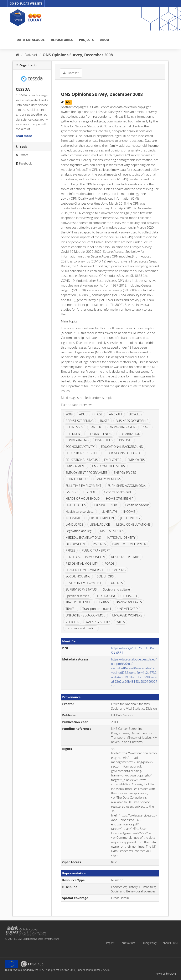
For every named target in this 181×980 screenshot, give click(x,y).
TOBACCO (130, 596)
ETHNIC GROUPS (77, 479)
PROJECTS (86, 40)
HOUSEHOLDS (76, 505)
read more (24, 136)
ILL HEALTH (109, 511)
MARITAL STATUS (112, 531)
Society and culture (117, 589)
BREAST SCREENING (80, 421)
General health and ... (119, 492)
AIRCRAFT (116, 414)
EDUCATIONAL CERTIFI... (82, 453)
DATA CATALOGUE (31, 40)
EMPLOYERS (136, 460)
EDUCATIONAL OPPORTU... (125, 453)
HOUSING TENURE (105, 505)
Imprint (110, 943)
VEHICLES (72, 622)
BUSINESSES (74, 427)
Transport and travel (97, 609)
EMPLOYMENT (76, 466)
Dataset (31, 55)
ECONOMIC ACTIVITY (80, 447)
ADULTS (85, 414)
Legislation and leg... (80, 531)
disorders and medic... (81, 628)
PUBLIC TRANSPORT (96, 550)
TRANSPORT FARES (129, 602)
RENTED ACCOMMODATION (85, 557)
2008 (69, 414)
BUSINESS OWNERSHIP (132, 421)
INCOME (129, 511)
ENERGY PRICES (125, 472)
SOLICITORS (105, 576)
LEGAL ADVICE (100, 524)
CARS (147, 427)
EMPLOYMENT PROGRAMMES (86, 472)
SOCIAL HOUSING (78, 576)
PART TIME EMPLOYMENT (130, 544)
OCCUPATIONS (76, 544)
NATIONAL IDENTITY (121, 537)
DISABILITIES (104, 440)
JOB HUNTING (130, 518)
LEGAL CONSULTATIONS (133, 524)
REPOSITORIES (62, 40)
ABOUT (107, 40)
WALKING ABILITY (98, 622)
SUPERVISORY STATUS (81, 589)
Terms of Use (128, 943)
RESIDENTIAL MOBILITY (82, 563)
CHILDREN (73, 434)
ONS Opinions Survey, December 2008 (78, 55)
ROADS (109, 563)
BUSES (105, 421)
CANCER (95, 427)
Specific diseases (77, 596)
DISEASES (126, 440)
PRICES (70, 550)
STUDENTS (115, 583)
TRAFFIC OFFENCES (79, 602)
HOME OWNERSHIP (120, 498)
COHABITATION (130, 434)
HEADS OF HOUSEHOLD (83, 498)
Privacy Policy (149, 943)
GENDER (92, 492)
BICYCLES (136, 414)
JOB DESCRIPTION (101, 518)
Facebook (24, 163)
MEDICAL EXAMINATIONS (83, 537)
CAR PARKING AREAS (122, 427)
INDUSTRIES (74, 518)
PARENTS (99, 544)
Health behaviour (137, 505)
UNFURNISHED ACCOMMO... (86, 615)
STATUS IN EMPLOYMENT (83, 583)
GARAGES (72, 492)
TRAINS (104, 602)
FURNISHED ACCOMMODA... (127, 486)
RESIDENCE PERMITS (126, 557)
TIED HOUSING (106, 596)
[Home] (17, 55)
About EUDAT (170, 943)
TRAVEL (71, 609)
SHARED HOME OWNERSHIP (85, 570)
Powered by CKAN (166, 974)
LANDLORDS (74, 524)
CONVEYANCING (77, 440)
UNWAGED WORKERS (127, 615)
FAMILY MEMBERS (108, 479)
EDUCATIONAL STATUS (82, 460)
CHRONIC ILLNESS (99, 434)
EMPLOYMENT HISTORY (109, 466)
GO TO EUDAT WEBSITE (26, 3)
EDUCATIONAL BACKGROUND (122, 447)
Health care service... (80, 511)
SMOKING (119, 570)
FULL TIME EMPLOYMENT (83, 486)
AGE (100, 414)
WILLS (121, 622)
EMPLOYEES (113, 460)
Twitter (22, 155)
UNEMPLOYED (128, 609)
